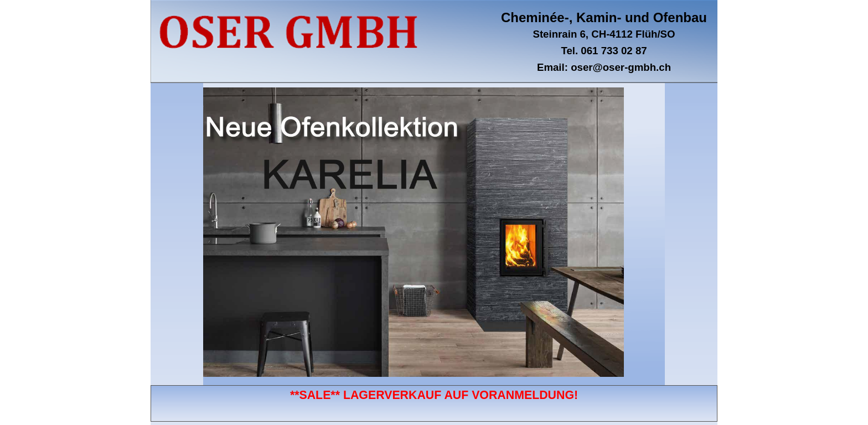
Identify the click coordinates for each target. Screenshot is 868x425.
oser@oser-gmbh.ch (621, 67)
